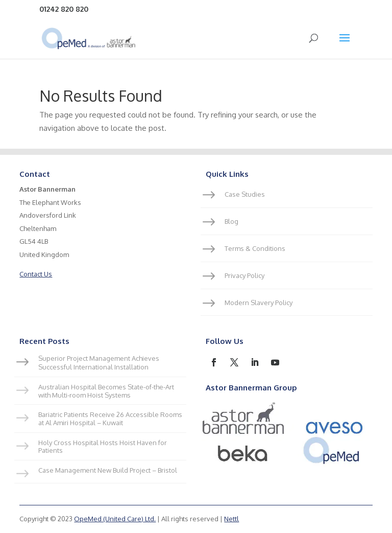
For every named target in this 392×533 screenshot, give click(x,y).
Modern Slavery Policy (259, 303)
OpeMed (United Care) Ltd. (115, 519)
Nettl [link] (231, 519)
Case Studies (245, 194)
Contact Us (36, 274)
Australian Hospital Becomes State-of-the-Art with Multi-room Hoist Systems (106, 391)
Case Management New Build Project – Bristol (108, 470)
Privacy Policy (244, 275)
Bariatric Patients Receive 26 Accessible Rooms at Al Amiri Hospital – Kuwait (110, 419)
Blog (231, 221)
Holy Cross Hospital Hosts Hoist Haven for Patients (103, 447)
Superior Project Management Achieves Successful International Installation (99, 363)
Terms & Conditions (255, 248)
